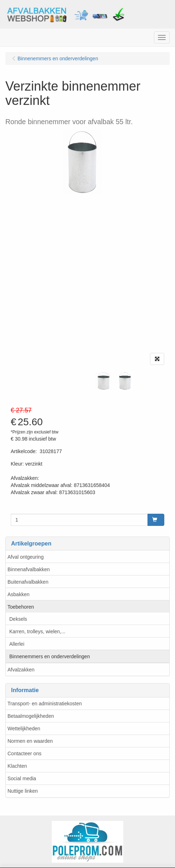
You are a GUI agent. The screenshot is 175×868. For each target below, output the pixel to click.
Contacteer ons (24, 753)
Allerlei (17, 644)
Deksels (18, 619)
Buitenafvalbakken (28, 582)
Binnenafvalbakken (29, 569)
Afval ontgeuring (26, 557)
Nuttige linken (23, 791)
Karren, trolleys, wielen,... (37, 631)
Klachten (17, 766)
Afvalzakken (21, 670)
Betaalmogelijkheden (31, 716)
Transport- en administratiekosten (45, 704)
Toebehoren (21, 607)
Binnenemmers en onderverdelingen (50, 656)
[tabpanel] (104, 381)
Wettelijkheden (24, 729)
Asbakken (18, 594)
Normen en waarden (30, 741)
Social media (22, 778)
